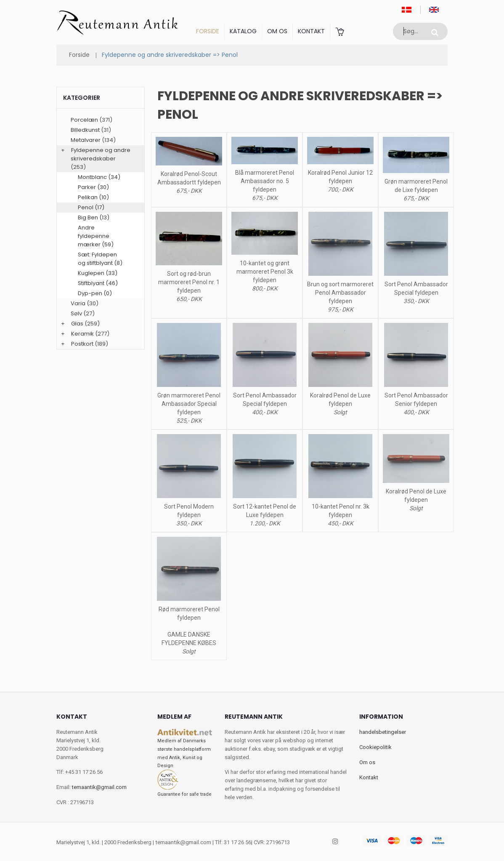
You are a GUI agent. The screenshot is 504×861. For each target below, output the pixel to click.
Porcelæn (84, 120)
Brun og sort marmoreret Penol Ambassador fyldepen (340, 293)
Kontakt (311, 31)
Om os (277, 31)
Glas (77, 324)
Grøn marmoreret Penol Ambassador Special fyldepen (189, 404)
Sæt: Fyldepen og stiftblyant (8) (100, 259)
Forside (208, 31)
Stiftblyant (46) (98, 283)
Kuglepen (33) (98, 273)
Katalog (243, 31)
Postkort (82, 344)
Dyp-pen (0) (95, 293)
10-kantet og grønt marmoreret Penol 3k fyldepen (265, 272)
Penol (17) (91, 207)
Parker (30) (93, 187)
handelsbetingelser (383, 732)
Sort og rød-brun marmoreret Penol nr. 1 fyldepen (189, 282)
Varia (78, 303)
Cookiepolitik (375, 747)
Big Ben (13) (94, 217)
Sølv (76, 313)
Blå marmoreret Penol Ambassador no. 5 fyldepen (265, 181)
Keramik (82, 334)
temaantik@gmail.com (99, 787)
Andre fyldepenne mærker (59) (96, 236)
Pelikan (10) (93, 197)
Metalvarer (86, 140)
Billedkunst (85, 130)
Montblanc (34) (99, 177)
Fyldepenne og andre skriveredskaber (101, 154)
